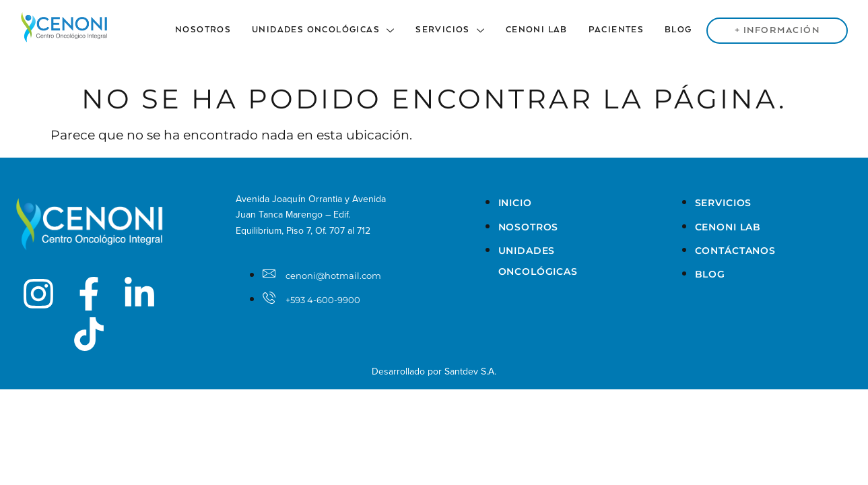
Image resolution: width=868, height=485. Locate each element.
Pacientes (618, 30)
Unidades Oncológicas (327, 30)
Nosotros (206, 30)
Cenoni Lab (539, 30)
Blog (680, 30)
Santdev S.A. (470, 371)
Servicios (453, 30)
